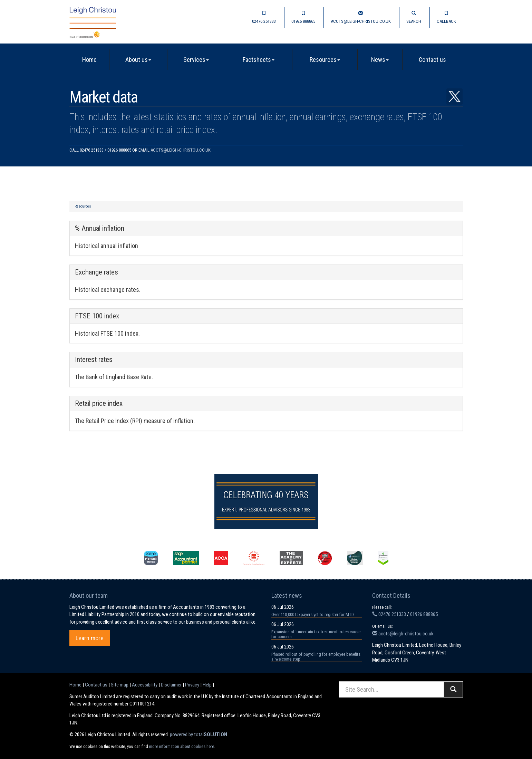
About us (138, 60)
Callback (446, 17)
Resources (325, 60)
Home (89, 60)
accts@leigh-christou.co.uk (361, 17)
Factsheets (259, 60)
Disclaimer (171, 685)
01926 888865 (303, 17)
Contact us (432, 60)
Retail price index (99, 403)
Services (196, 60)
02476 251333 (264, 17)
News (380, 60)
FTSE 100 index (97, 316)
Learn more (90, 638)
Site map (120, 685)
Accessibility (145, 685)
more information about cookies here (182, 746)
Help (207, 685)
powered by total (199, 734)
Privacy (192, 685)
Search (414, 17)
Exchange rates (96, 272)
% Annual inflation (100, 228)
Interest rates (94, 359)
